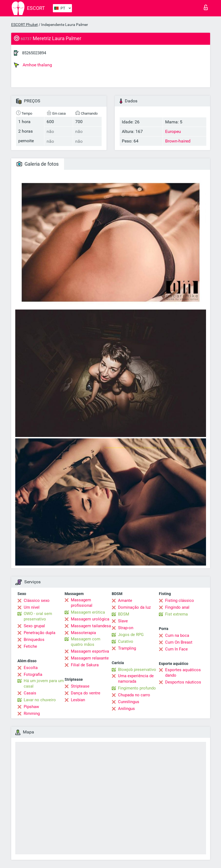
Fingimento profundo (137, 688)
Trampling (127, 648)
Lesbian (78, 700)
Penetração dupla (40, 633)
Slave (123, 621)
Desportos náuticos (183, 682)
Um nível (32, 607)
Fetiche (30, 646)
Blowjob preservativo (137, 670)
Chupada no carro (134, 695)
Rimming (32, 714)
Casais (30, 693)
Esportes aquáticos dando (183, 673)
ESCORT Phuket (25, 25)
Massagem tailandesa (91, 626)
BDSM (124, 614)
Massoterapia (83, 633)
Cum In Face (176, 649)
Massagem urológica (90, 619)
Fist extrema (176, 614)
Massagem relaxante (90, 658)
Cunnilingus (129, 702)
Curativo (126, 641)
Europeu (173, 131)
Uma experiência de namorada (136, 679)
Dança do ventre (86, 693)
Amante (125, 601)
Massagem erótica (88, 612)
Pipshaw (31, 707)
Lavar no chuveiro (40, 700)
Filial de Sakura (85, 665)
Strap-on (126, 628)
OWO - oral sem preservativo (38, 616)
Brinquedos (34, 640)
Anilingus (126, 709)
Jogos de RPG (131, 635)
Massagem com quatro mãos (86, 642)
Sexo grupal (34, 626)
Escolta (31, 668)
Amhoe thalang (33, 65)
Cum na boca (177, 635)
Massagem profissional (82, 603)
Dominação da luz (134, 607)
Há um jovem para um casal (44, 683)
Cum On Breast (179, 642)
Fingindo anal (177, 607)
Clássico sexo (37, 601)
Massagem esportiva (90, 651)
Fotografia (33, 674)
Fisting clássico (180, 601)
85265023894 (34, 53)
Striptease (80, 686)
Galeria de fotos (38, 164)
